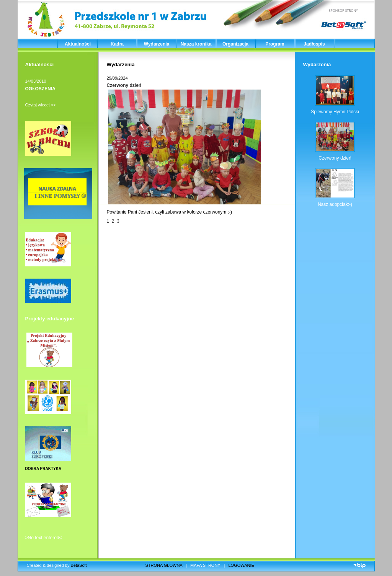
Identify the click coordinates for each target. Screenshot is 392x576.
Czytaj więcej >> (41, 105)
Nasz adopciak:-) (335, 204)
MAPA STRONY (205, 565)
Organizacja (235, 44)
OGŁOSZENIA (40, 89)
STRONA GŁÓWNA (164, 565)
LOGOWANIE (241, 565)
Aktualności (78, 44)
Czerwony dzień (124, 85)
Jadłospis (314, 44)
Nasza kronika (196, 44)
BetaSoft (78, 565)
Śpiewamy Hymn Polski (335, 112)
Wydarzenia (157, 44)
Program (275, 44)
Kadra (117, 44)
